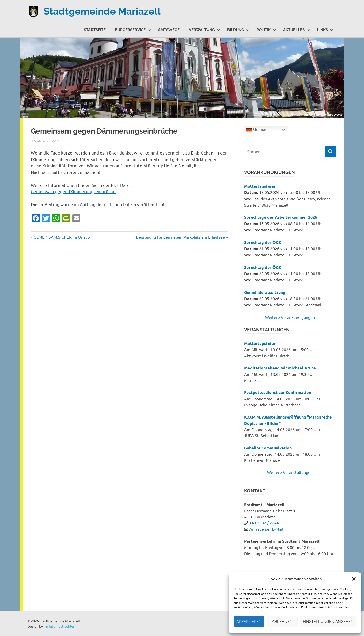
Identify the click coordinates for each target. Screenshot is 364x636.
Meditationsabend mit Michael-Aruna (280, 368)
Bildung (238, 30)
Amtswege (169, 30)
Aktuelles (297, 30)
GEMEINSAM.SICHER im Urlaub (62, 237)
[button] (354, 579)
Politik (266, 30)
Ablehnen (282, 622)
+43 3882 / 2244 (264, 523)
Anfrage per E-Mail (266, 529)
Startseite (95, 30)
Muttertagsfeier (260, 186)
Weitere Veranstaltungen (290, 472)
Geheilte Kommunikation (268, 448)
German (257, 130)
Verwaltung (204, 30)
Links (325, 30)
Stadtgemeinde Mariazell (102, 11)
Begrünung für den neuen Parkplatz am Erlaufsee (180, 237)
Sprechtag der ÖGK (263, 242)
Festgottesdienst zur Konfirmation (278, 392)
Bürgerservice (133, 30)
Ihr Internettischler (59, 626)
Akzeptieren (249, 622)
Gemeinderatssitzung (265, 292)
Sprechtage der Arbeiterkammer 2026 (281, 217)
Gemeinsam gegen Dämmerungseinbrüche (73, 191)
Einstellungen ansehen (328, 622)
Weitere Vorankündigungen (290, 317)
